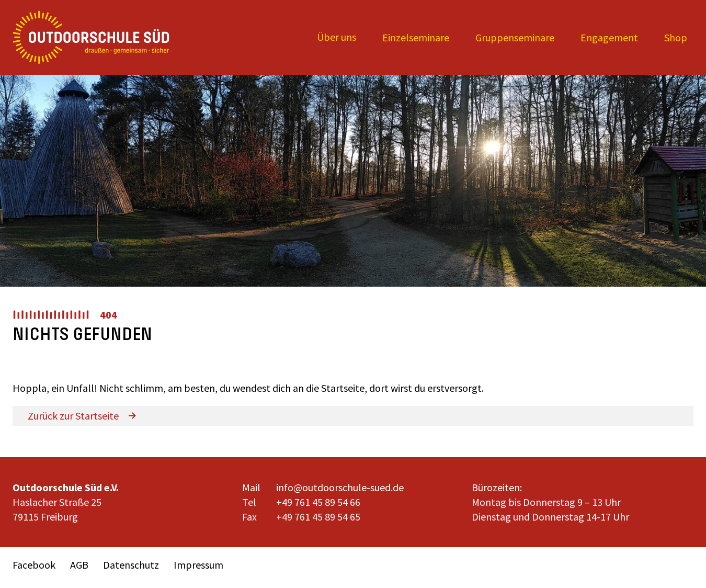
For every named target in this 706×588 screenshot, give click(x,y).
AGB (79, 565)
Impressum (198, 565)
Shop (676, 37)
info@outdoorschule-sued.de (340, 487)
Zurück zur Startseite (73, 416)
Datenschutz (131, 565)
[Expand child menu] (337, 37)
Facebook (34, 565)
